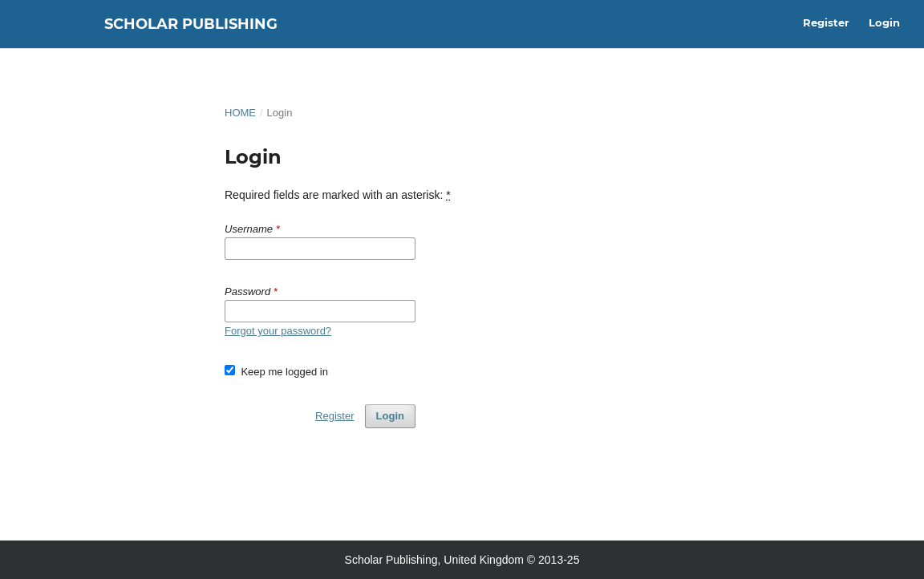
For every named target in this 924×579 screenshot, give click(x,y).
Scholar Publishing (191, 24)
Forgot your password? (278, 331)
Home (240, 113)
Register (826, 22)
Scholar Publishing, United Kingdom (434, 560)
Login (884, 22)
